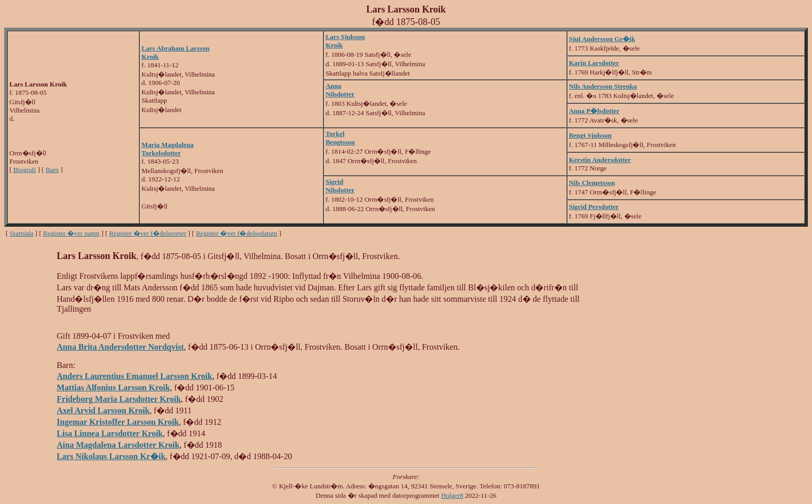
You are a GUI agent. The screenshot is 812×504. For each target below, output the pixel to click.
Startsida (22, 233)
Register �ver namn (71, 233)
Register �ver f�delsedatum (237, 233)
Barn (52, 170)
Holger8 (452, 495)
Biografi (25, 170)
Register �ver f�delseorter (148, 233)
